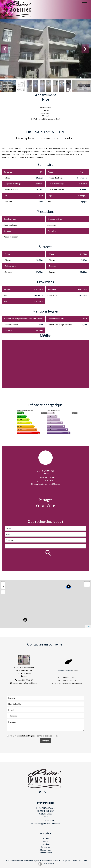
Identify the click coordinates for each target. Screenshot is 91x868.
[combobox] (45, 528)
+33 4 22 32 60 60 (47, 477)
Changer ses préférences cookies (74, 860)
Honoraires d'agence (50, 860)
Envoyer (46, 741)
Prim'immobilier (46, 803)
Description (25, 138)
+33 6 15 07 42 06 (47, 481)
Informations (48, 138)
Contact (69, 138)
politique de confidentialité (38, 736)
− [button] (3, 587)
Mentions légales (32, 860)
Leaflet (88, 626)
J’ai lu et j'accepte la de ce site (34, 736)
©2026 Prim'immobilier (13, 860)
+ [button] (3, 583)
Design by (49, 864)
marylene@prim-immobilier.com (47, 484)
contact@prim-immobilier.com (25, 683)
